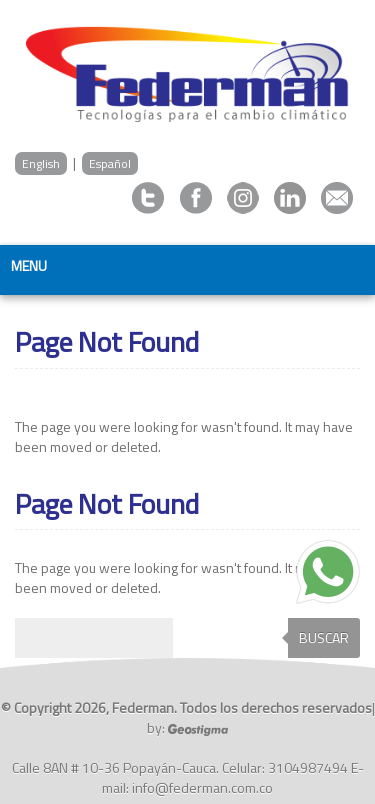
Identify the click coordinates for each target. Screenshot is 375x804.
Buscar (324, 637)
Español (110, 163)
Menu (29, 265)
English (41, 163)
